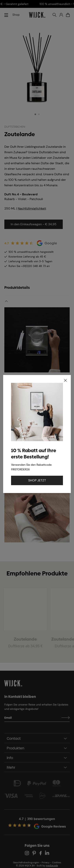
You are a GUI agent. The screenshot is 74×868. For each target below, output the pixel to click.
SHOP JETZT (37, 480)
